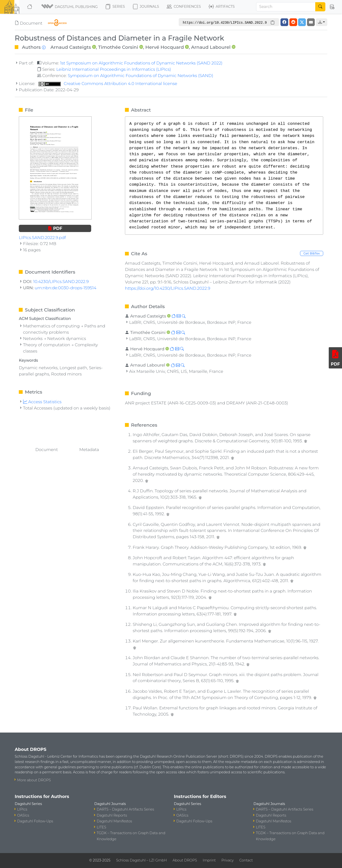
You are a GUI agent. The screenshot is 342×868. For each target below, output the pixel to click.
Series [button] (115, 7)
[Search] (286, 7)
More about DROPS (34, 780)
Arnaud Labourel (211, 47)
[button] (69, 7)
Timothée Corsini (118, 47)
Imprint (209, 860)
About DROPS (185, 860)
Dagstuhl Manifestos (114, 821)
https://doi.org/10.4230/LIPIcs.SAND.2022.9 (168, 288)
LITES (101, 827)
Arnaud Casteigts (71, 47)
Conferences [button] (184, 7)
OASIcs (23, 815)
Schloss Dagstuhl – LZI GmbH (141, 860)
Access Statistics (42, 402)
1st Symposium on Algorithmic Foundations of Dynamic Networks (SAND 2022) (141, 63)
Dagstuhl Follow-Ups (35, 821)
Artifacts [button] (222, 7)
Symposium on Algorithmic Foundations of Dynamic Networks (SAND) (140, 75)
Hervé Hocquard (165, 47)
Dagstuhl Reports (112, 815)
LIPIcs (22, 809)
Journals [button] (146, 7)
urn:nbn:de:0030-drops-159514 (66, 288)
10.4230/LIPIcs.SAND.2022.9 (61, 281)
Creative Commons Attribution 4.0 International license (108, 83)
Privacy (227, 860)
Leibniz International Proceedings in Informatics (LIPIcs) (113, 69)
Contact (246, 860)
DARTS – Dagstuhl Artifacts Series (125, 809)
